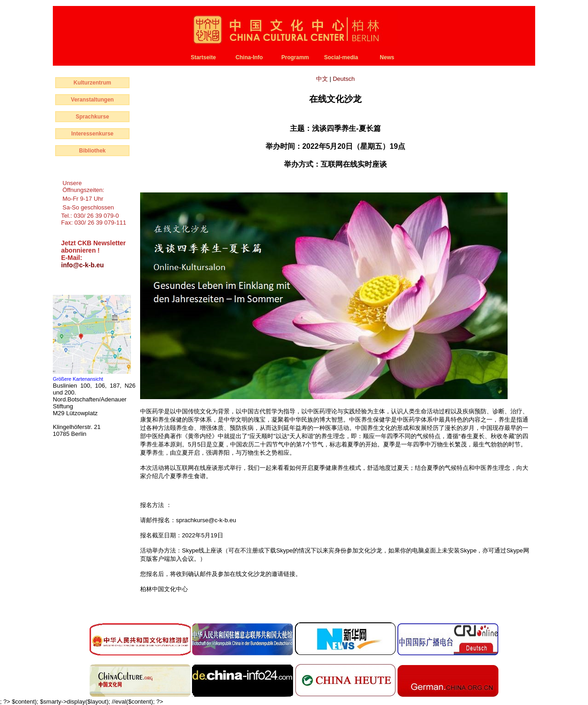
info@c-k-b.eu (82, 265)
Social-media (341, 57)
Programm (295, 57)
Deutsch (344, 79)
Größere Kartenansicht (78, 379)
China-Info (249, 57)
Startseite (203, 57)
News (387, 57)
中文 (323, 79)
